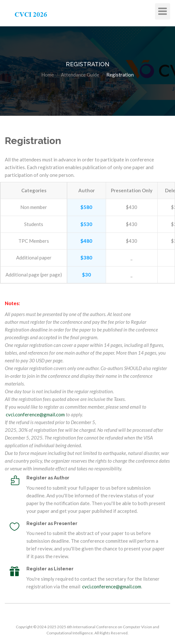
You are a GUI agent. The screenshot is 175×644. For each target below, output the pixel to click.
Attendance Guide (80, 75)
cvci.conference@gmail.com (35, 414)
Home (48, 75)
